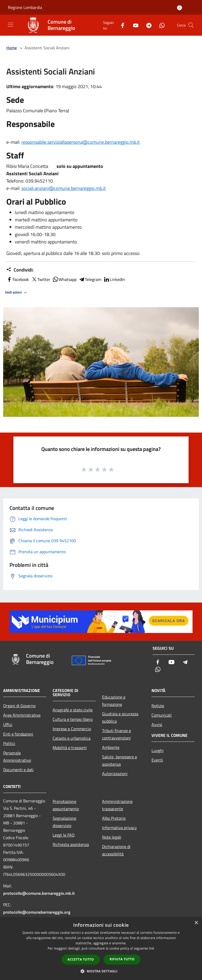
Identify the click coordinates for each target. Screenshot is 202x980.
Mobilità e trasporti (70, 748)
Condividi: (20, 270)
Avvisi (157, 725)
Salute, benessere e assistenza (120, 760)
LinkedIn (114, 279)
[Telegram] (147, 25)
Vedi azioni (17, 292)
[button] (101, 971)
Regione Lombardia (25, 7)
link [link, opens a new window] (152, 948)
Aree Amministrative (22, 715)
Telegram (90, 279)
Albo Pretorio (114, 818)
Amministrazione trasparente (117, 805)
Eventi (157, 760)
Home (12, 48)
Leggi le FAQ (64, 835)
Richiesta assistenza (71, 844)
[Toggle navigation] (11, 25)
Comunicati (162, 715)
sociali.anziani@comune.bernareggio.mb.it (64, 188)
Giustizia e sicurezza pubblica (120, 717)
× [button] (196, 923)
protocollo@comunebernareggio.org (37, 912)
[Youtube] (134, 25)
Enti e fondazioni (18, 734)
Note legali (112, 837)
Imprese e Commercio (72, 729)
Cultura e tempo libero (73, 719)
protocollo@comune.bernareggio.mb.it (39, 893)
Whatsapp (64, 279)
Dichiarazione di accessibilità (116, 850)
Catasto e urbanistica (72, 738)
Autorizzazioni (115, 774)
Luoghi (158, 750)
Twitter (41, 279)
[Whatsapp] (160, 25)
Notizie (158, 706)
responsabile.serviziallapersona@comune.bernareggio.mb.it (80, 142)
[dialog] (101, 949)
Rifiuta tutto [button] (122, 959)
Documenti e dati (18, 770)
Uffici (8, 725)
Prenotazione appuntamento (66, 805)
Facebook (18, 279)
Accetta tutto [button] (81, 959)
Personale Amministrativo (17, 757)
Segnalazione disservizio (64, 822)
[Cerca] (191, 25)
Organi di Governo (19, 706)
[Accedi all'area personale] (180, 8)
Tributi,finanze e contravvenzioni (117, 734)
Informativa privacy (119, 828)
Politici (9, 743)
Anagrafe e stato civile (73, 710)
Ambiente (111, 747)
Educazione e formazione (114, 701)
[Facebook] (120, 25)
